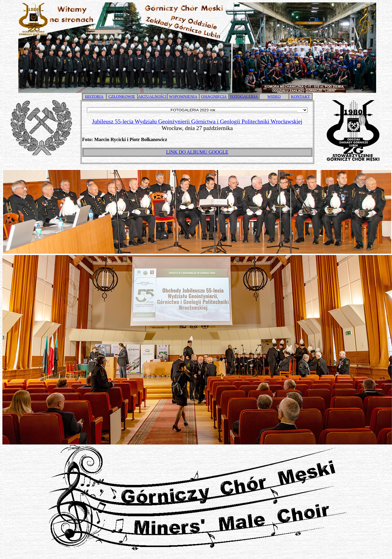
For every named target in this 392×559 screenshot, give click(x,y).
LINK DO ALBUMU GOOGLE (197, 152)
